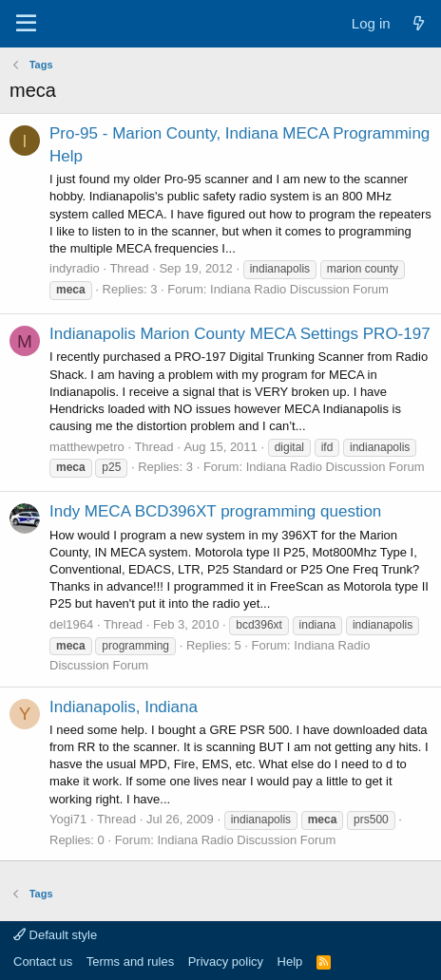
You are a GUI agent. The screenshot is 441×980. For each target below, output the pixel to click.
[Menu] (26, 24)
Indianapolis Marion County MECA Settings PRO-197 (240, 334)
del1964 (71, 624)
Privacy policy (226, 961)
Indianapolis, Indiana (124, 707)
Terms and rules (130, 961)
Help (290, 961)
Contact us (43, 961)
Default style (55, 935)
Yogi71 (68, 819)
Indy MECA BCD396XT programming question (215, 511)
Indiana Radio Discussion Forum (299, 289)
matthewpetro (87, 447)
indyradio (75, 268)
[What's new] (419, 23)
